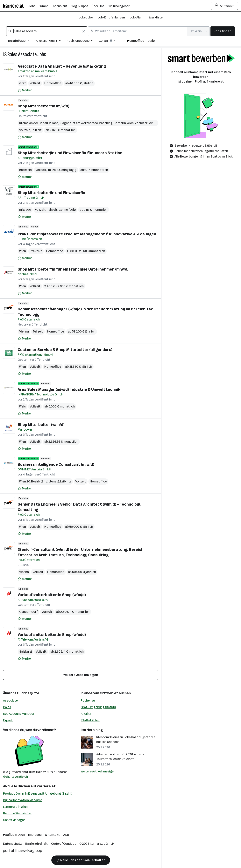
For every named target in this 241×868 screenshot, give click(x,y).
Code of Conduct (64, 844)
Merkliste (156, 17)
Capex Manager (14, 820)
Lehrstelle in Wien (15, 807)
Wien (130, 123)
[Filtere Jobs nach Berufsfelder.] (22, 41)
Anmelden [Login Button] (225, 6)
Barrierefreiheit (36, 844)
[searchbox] (47, 31)
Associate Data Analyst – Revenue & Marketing (62, 66)
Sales (7, 707)
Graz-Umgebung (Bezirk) (98, 707)
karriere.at (46, 786)
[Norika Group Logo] (23, 852)
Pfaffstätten (90, 720)
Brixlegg (25, 210)
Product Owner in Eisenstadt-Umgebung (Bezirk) (38, 794)
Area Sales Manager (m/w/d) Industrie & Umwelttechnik (69, 389)
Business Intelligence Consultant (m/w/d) (56, 464)
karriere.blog (92, 730)
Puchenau (88, 700)
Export (8, 720)
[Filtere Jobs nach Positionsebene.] (83, 41)
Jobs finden (223, 31)
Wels (23, 406)
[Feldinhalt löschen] (84, 31)
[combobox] (47, 31)
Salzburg (26, 652)
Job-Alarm (137, 17)
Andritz (86, 714)
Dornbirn (120, 123)
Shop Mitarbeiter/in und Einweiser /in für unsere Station (70, 153)
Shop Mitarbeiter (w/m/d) (41, 425)
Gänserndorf (28, 612)
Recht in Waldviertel (17, 813)
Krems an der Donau (34, 123)
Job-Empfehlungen (111, 17)
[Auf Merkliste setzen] (25, 90)
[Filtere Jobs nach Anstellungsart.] (51, 41)
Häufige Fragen (14, 835)
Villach (54, 123)
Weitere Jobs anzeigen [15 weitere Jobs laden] (81, 675)
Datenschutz (12, 844)
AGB (66, 835)
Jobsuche (86, 17)
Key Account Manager (19, 714)
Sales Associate (22, 54)
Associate (10, 700)
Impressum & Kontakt (44, 835)
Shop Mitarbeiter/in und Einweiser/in (51, 193)
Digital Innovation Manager (22, 800)
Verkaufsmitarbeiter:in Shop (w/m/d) (52, 595)
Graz (23, 83)
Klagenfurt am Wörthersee (79, 123)
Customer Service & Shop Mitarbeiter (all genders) (65, 350)
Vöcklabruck (144, 123)
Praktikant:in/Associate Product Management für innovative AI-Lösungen (87, 234)
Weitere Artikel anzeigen (98, 771)
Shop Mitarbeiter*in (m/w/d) (43, 106)
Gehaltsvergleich (15, 777)
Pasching (106, 123)
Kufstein (25, 170)
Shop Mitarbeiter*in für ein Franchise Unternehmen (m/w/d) (73, 269)
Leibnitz (66, 481)
